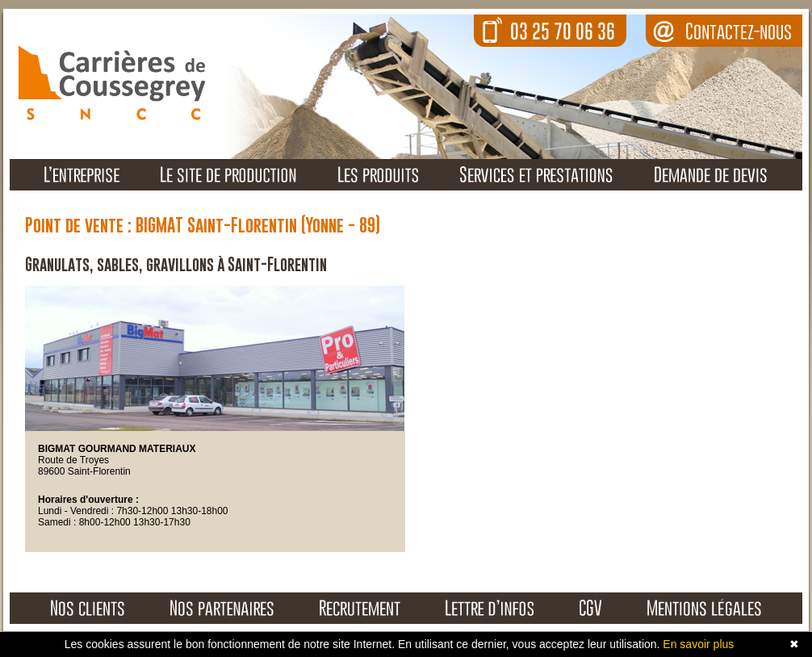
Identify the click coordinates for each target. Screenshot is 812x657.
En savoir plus (698, 644)
